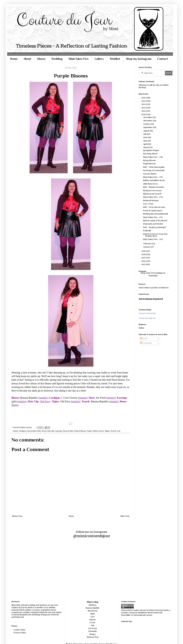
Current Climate (150, 174)
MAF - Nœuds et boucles (153, 187)
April (146, 144)
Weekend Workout (151, 201)
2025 (144, 98)
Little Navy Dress (150, 184)
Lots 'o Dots (148, 204)
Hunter (15, 405)
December (148, 117)
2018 (144, 254)
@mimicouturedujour (92, 536)
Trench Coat (115, 431)
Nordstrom (93, 611)
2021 (144, 111)
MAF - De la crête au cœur (154, 207)
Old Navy (45, 401)
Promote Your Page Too (147, 318)
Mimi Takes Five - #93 (153, 217)
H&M (93, 614)
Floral (44, 431)
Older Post (125, 516)
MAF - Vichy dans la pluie (154, 167)
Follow (141, 328)
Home (14, 59)
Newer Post (17, 516)
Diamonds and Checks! (153, 224)
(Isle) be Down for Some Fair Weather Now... (155, 235)
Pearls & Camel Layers (153, 211)
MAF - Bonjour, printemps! (154, 227)
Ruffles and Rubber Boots (154, 180)
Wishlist (115, 59)
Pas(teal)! (147, 231)
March (146, 147)
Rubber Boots (98, 431)
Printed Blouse (80, 431)
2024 (144, 101)
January (147, 247)
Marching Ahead (150, 154)
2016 (144, 261)
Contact (163, 59)
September (148, 127)
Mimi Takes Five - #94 (153, 197)
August (147, 131)
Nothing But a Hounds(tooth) (155, 214)
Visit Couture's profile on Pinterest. (154, 288)
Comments (146, 343)
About (27, 59)
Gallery (99, 59)
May (145, 141)
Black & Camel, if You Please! (155, 221)
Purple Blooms (149, 164)
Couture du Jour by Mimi (147, 313)
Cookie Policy (19, 630)
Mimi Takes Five (78, 59)
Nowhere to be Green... (153, 191)
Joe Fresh (93, 628)
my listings (158, 273)
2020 (144, 114)
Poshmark (153, 276)
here (145, 85)
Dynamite (93, 631)
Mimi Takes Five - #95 (153, 177)
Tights (107, 431)
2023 (144, 104)
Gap (93, 625)
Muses (41, 59)
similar (43, 398)
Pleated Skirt (68, 431)
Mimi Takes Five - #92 (153, 239)
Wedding (57, 59)
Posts (144, 339)
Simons (93, 620)
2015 (144, 264)
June (146, 137)
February (148, 244)
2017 (144, 258)
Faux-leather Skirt (34, 431)
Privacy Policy (20, 633)
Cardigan (22, 431)
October (147, 124)
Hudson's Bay (93, 637)
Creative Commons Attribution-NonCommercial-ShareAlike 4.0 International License (142, 614)
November (148, 121)
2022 (144, 108)
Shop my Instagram (139, 59)
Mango (93, 634)
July (145, 134)
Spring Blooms (149, 160)
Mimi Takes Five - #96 (153, 157)
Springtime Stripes (151, 150)
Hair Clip (51, 431)
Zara (93, 617)
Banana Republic (93, 608)
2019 (144, 251)
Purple (89, 431)
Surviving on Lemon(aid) (154, 170)
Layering (58, 431)
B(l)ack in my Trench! (152, 194)
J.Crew (93, 622)
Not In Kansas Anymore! (151, 299)
